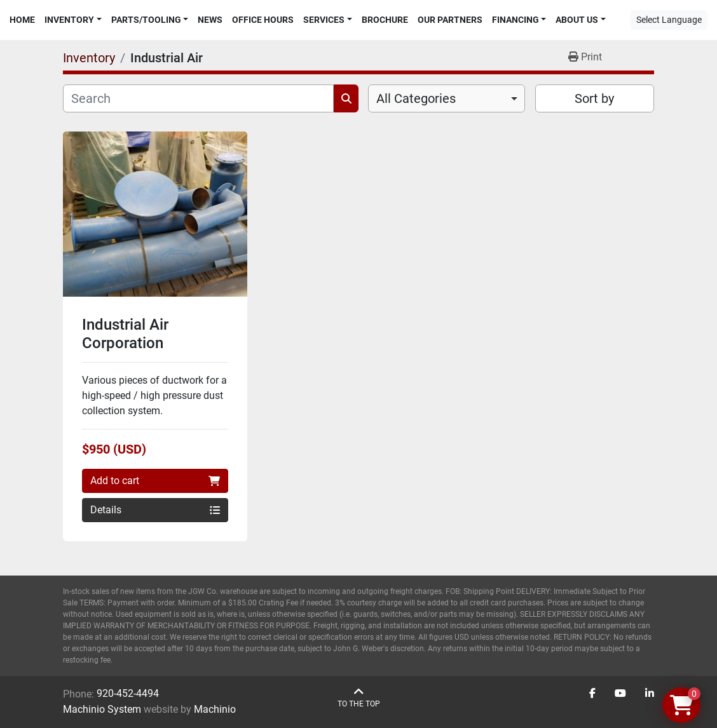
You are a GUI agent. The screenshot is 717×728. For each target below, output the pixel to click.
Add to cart (155, 481)
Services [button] (324, 20)
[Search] (198, 98)
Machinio (215, 709)
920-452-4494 (128, 693)
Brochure (385, 20)
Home (22, 20)
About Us (577, 20)
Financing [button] (516, 20)
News (210, 20)
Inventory (69, 20)
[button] (73, 20)
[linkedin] (650, 694)
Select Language (669, 20)
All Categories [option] (416, 98)
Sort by (594, 98)
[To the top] (359, 698)
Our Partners (450, 20)
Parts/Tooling (146, 20)
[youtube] (620, 694)
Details (155, 510)
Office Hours (263, 20)
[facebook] (592, 694)
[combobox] (447, 98)
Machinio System (102, 709)
